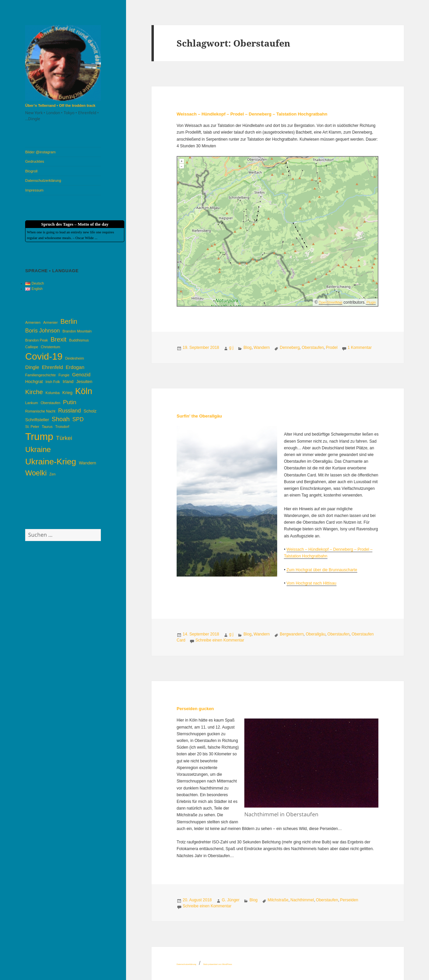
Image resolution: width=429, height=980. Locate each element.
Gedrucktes (35, 161)
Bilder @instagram (40, 152)
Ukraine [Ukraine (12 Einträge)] (38, 449)
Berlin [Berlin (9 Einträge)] (69, 321)
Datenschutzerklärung (43, 180)
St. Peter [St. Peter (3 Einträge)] (32, 427)
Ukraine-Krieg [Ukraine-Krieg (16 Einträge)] (51, 462)
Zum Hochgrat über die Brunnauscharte (322, 570)
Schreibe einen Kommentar (220, 640)
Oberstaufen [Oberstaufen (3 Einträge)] (50, 403)
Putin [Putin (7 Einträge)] (70, 402)
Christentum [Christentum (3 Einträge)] (50, 347)
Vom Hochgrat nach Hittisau (312, 583)
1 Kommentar (360, 348)
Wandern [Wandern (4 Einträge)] (87, 463)
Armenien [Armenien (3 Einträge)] (33, 322)
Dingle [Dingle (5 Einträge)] (32, 367)
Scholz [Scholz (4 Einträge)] (90, 411)
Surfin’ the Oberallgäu (199, 416)
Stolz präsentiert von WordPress (218, 964)
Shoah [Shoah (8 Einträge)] (61, 419)
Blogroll (31, 171)
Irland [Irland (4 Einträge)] (68, 382)
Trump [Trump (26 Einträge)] (39, 436)
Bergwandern (292, 634)
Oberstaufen (313, 348)
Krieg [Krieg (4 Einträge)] (67, 393)
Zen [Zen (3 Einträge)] (52, 474)
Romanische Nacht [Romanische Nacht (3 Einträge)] (40, 411)
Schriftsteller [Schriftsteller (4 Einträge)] (37, 420)
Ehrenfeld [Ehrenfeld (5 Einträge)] (52, 367)
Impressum (34, 190)
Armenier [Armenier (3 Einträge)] (50, 322)
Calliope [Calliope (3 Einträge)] (32, 347)
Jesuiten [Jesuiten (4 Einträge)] (84, 382)
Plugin (371, 303)
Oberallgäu (316, 634)
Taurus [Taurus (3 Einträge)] (47, 427)
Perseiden (349, 900)
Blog (247, 348)
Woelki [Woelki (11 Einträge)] (36, 473)
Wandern (262, 348)
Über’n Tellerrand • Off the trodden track (60, 105)
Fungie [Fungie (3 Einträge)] (64, 375)
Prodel (332, 348)
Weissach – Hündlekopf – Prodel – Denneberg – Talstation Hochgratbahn (252, 114)
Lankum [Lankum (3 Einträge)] (32, 403)
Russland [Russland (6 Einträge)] (69, 410)
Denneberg (290, 348)
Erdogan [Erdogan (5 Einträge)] (75, 367)
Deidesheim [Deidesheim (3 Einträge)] (74, 358)
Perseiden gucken (195, 709)
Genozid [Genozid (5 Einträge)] (81, 375)
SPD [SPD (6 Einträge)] (78, 419)
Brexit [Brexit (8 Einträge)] (58, 339)
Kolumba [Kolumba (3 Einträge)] (53, 393)
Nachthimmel (302, 900)
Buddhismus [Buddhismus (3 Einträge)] (79, 340)
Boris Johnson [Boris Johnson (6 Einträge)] (42, 330)
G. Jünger (231, 900)
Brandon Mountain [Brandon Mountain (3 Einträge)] (77, 331)
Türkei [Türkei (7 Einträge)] (64, 438)
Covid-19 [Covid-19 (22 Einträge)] (44, 356)
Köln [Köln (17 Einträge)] (84, 391)
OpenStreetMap (331, 303)
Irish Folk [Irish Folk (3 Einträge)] (53, 382)
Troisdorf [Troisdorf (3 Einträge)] (62, 427)
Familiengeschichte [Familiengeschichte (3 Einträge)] (40, 375)
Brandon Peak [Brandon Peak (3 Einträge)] (37, 340)
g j (231, 348)
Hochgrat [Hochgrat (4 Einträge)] (34, 382)
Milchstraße (278, 900)
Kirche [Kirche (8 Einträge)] (34, 392)
